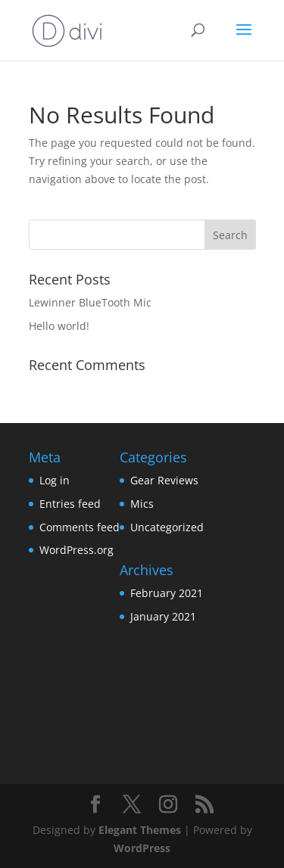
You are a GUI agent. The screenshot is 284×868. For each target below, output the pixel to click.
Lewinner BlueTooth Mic (90, 302)
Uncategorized (167, 527)
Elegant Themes (140, 830)
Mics (142, 504)
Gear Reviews (164, 480)
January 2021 (163, 616)
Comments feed (80, 527)
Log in (55, 480)
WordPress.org (76, 550)
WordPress (142, 848)
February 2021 (167, 593)
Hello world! (59, 326)
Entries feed (70, 504)
